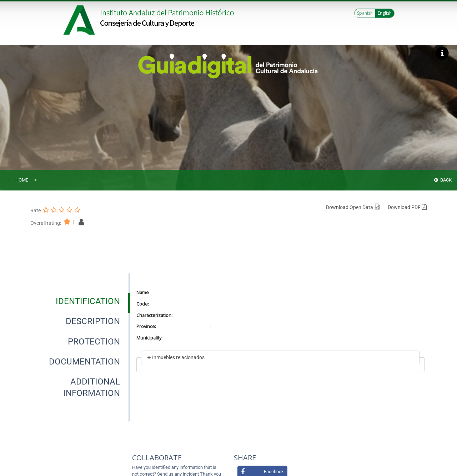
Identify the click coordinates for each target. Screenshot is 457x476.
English (385, 13)
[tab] (88, 301)
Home (22, 180)
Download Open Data (353, 207)
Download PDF (407, 207)
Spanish (365, 13)
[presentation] (80, 301)
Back (443, 180)
